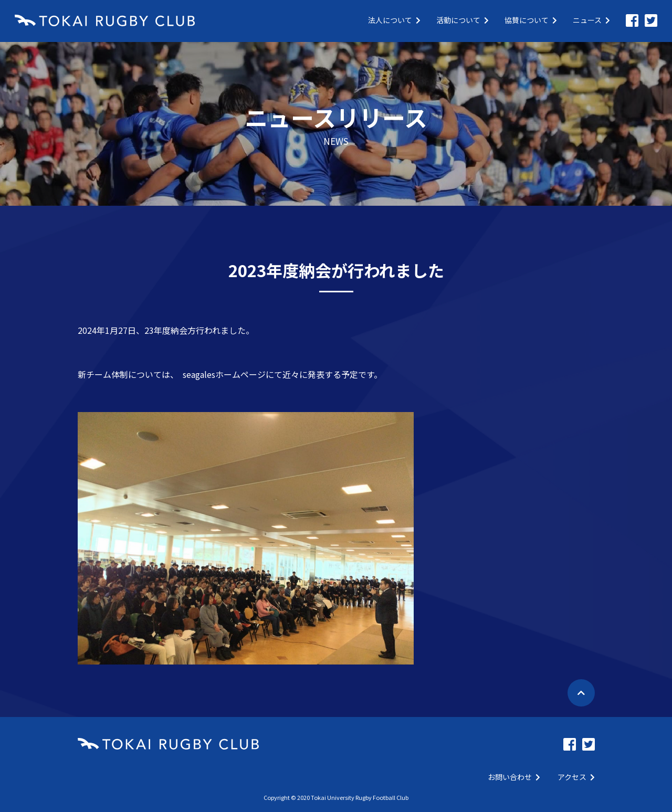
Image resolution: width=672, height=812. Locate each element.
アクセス (576, 777)
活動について (463, 20)
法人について (394, 20)
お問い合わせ (514, 777)
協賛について (531, 20)
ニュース (591, 20)
